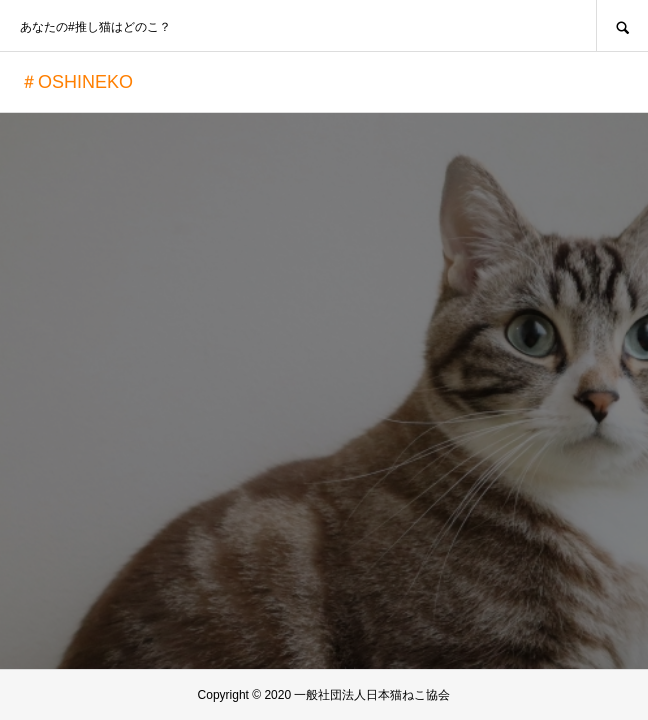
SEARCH (622, 25)
